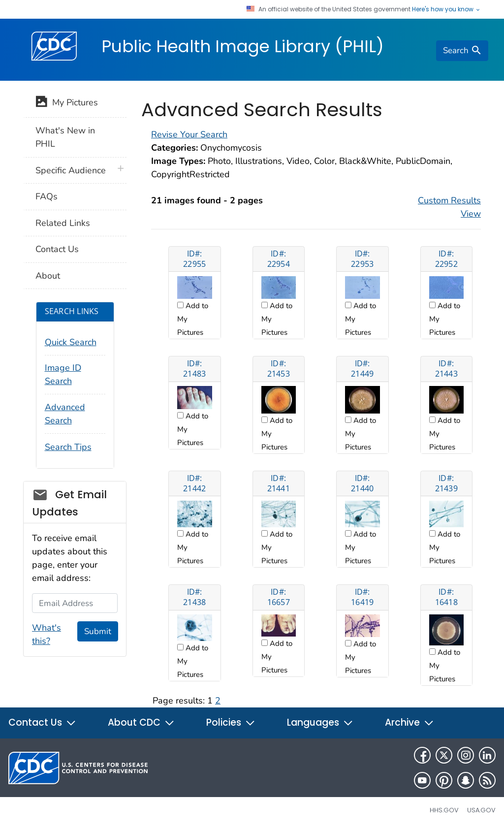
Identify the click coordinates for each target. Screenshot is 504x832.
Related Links (63, 223)
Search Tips (68, 447)
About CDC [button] (141, 722)
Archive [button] (409, 722)
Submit (98, 631)
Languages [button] (320, 722)
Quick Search (71, 342)
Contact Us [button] (42, 722)
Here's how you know (446, 9)
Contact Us (57, 249)
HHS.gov (444, 810)
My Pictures (67, 103)
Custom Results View (449, 207)
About (48, 276)
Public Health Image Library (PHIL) (243, 46)
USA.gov (481, 810)
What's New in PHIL (65, 137)
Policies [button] (231, 722)
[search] (462, 51)
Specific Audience (71, 170)
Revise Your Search (189, 134)
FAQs (47, 196)
